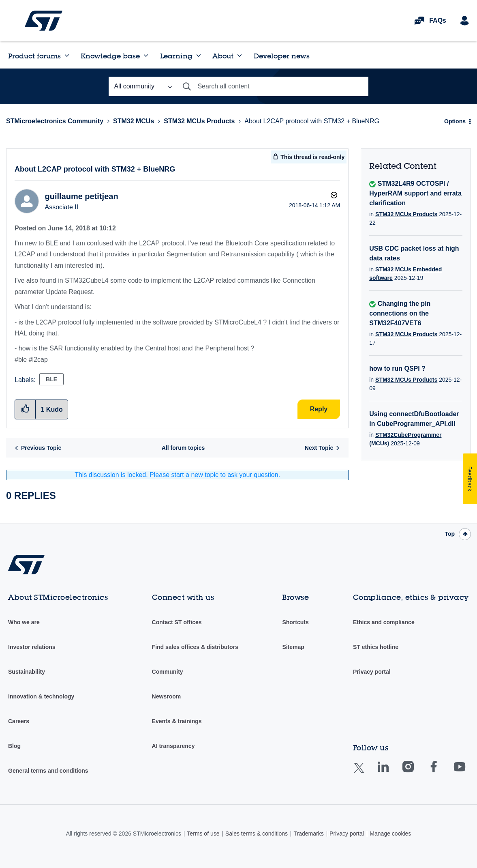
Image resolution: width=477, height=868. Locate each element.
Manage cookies (390, 834)
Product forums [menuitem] (34, 56)
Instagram (416, 772)
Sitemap (293, 647)
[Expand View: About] (240, 56)
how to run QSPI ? (397, 368)
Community (168, 672)
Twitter (365, 773)
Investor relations (32, 647)
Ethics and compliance (384, 622)
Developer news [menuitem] (282, 56)
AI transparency (173, 746)
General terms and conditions (48, 771)
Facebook (442, 772)
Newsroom (167, 696)
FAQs (438, 20)
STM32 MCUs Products (199, 121)
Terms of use (203, 834)
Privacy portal (372, 672)
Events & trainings (177, 721)
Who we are (24, 622)
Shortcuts (295, 622)
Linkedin (391, 772)
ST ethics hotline (376, 647)
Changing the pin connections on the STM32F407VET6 (400, 313)
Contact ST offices (177, 622)
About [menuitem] (223, 56)
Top (450, 534)
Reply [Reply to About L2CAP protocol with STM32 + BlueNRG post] (319, 409)
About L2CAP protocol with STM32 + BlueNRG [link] (312, 121)
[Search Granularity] (143, 86)
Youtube (467, 772)
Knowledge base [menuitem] (110, 56)
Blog (14, 746)
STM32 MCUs (134, 121)
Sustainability (27, 672)
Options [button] (455, 121)
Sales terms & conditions (257, 834)
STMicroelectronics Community (44, 21)
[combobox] (272, 86)
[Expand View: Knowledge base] (146, 56)
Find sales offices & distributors (195, 647)
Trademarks (308, 834)
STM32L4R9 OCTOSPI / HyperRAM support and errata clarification (415, 193)
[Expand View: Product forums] (67, 56)
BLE (51, 379)
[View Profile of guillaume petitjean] (81, 196)
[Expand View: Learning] (199, 56)
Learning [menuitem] (176, 56)
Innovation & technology (41, 696)
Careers (19, 721)
